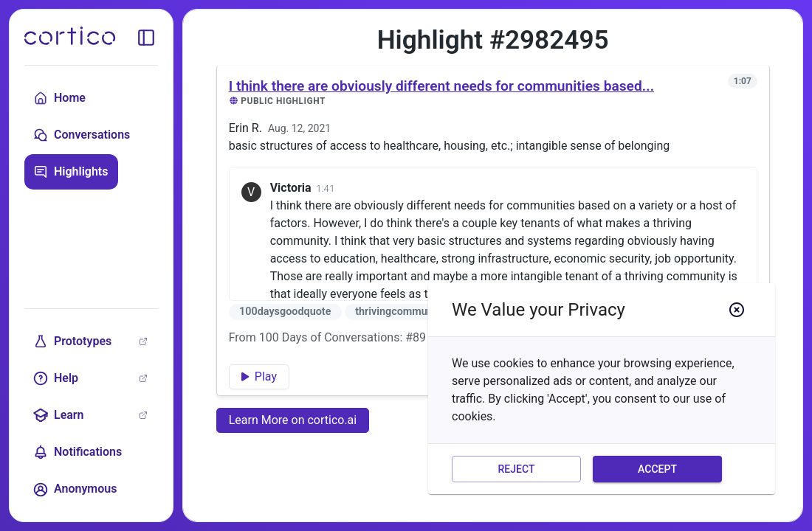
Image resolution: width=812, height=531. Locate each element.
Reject (516, 469)
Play (259, 376)
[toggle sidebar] (146, 38)
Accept (657, 469)
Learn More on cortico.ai (293, 420)
